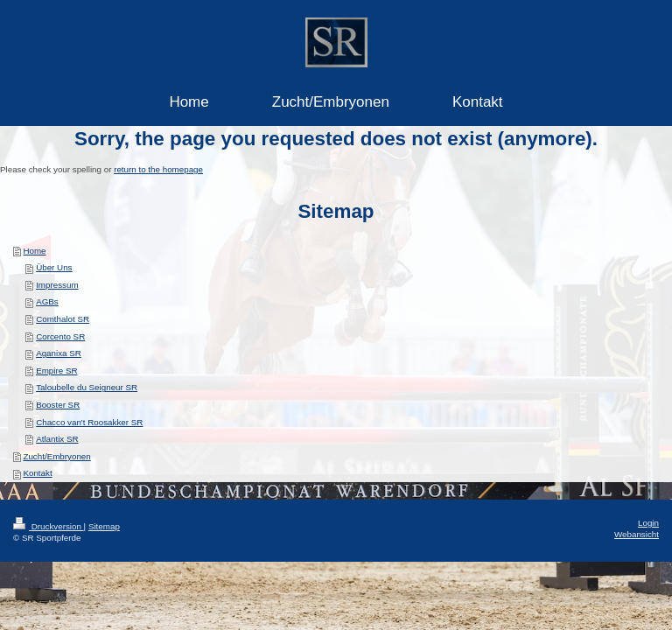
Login (648, 523)
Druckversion (49, 526)
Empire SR (56, 371)
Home (34, 251)
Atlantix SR (57, 439)
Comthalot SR (63, 319)
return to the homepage (158, 169)
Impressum (57, 285)
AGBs (47, 301)
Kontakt (37, 473)
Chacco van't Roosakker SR (89, 422)
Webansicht (637, 534)
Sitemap (104, 526)
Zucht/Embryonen (56, 456)
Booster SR (58, 405)
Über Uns (54, 267)
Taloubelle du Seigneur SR (87, 387)
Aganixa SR (59, 353)
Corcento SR (60, 336)
